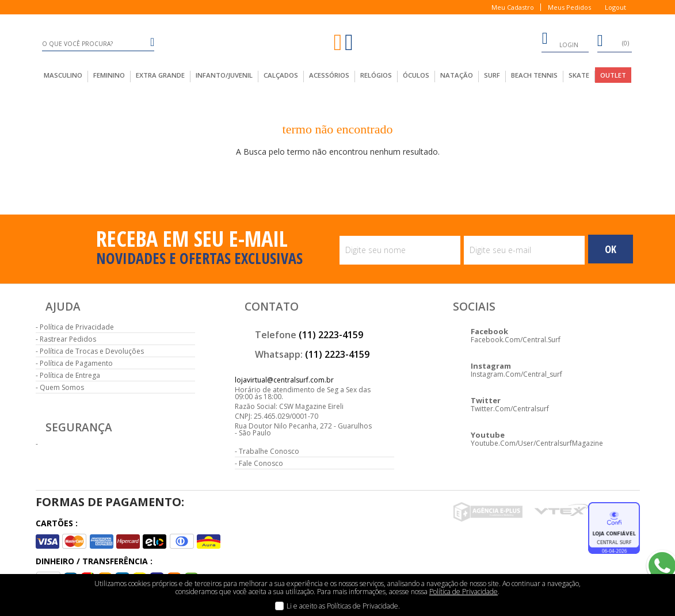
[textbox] (98, 44)
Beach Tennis (534, 75)
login (560, 40)
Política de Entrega (70, 375)
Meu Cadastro (513, 7)
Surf (492, 75)
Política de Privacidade (77, 327)
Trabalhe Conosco (269, 451)
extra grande (160, 75)
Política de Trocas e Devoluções (92, 351)
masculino (63, 75)
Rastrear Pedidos (68, 339)
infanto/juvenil (224, 75)
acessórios (329, 75)
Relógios (376, 75)
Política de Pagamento (76, 363)
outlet (613, 75)
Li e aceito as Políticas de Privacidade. (343, 606)
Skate (579, 75)
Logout (615, 7)
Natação (457, 75)
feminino (109, 75)
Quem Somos (62, 387)
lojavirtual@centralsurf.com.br (284, 380)
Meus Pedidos (569, 7)
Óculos (416, 75)
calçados (281, 75)
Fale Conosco (261, 463)
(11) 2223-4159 (331, 335)
